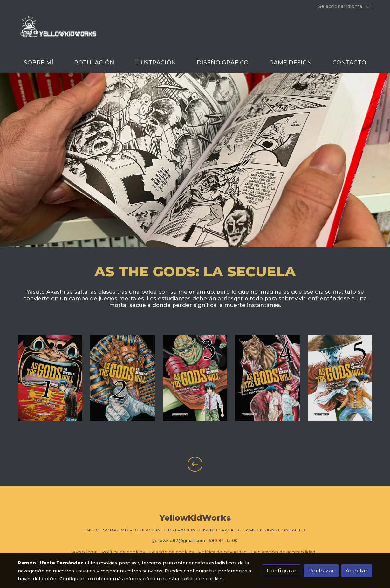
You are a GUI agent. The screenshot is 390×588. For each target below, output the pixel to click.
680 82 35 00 (223, 540)
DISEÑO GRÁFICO (219, 530)
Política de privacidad (222, 552)
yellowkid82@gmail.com (179, 540)
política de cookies (202, 579)
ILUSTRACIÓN (180, 530)
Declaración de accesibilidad (283, 552)
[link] (58, 34)
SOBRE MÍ (114, 530)
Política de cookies (123, 552)
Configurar (282, 571)
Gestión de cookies (172, 552)
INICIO (92, 530)
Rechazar (321, 571)
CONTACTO (292, 530)
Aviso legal (85, 552)
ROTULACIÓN (145, 530)
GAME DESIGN (259, 530)
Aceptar (357, 571)
